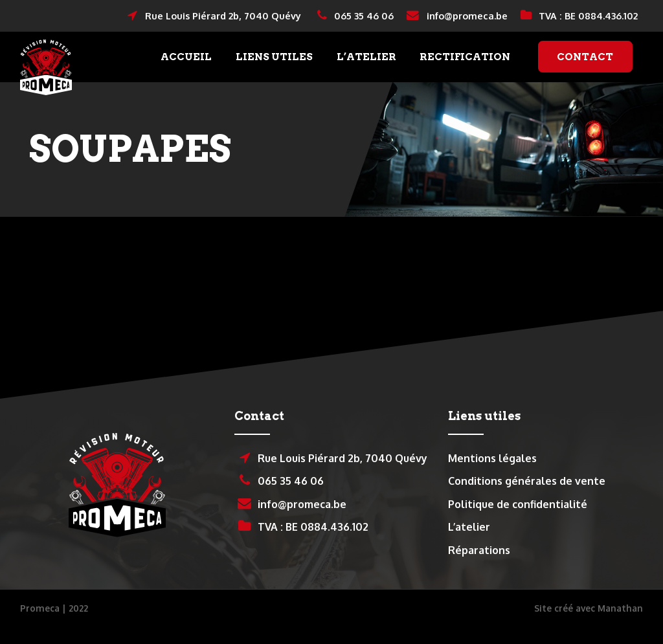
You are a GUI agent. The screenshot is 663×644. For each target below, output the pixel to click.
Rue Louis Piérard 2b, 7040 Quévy (214, 16)
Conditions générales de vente (527, 503)
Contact (585, 68)
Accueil (186, 68)
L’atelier (366, 68)
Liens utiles (274, 68)
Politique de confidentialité (518, 526)
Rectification (465, 68)
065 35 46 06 (355, 16)
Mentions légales (492, 480)
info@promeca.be (457, 16)
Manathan (620, 630)
